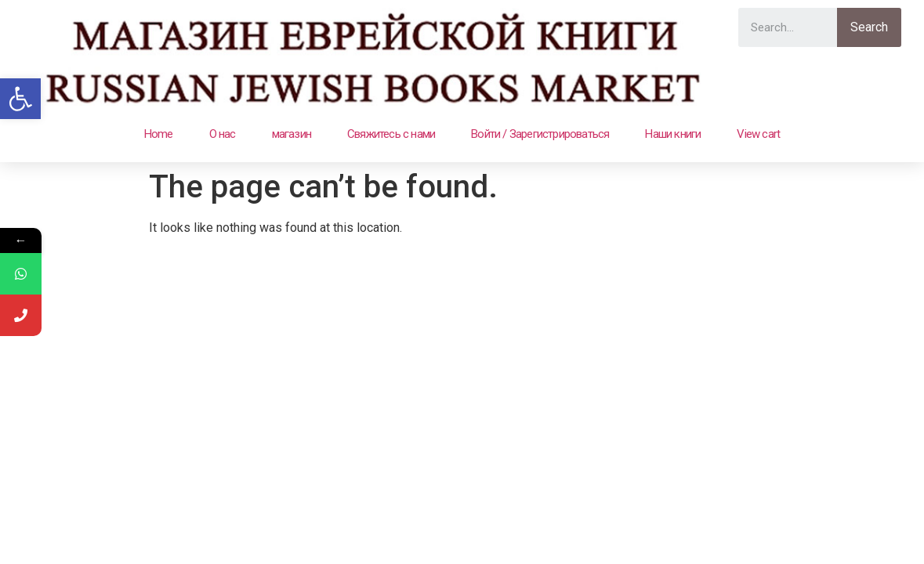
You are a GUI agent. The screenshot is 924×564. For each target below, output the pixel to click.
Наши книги (673, 134)
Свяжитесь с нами (391, 134)
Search (869, 27)
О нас (223, 134)
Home (159, 134)
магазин (292, 134)
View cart (758, 134)
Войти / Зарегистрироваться (540, 134)
